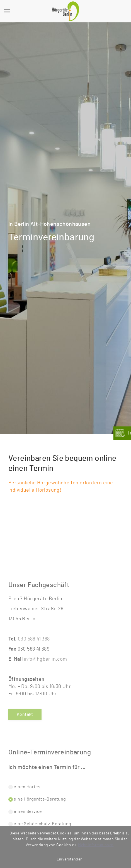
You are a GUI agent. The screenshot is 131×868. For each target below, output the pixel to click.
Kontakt (25, 714)
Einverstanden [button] (70, 859)
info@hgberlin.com (46, 659)
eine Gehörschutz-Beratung (40, 824)
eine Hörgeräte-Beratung (37, 799)
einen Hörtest (25, 787)
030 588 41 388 (34, 639)
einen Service (25, 812)
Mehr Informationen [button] (96, 845)
